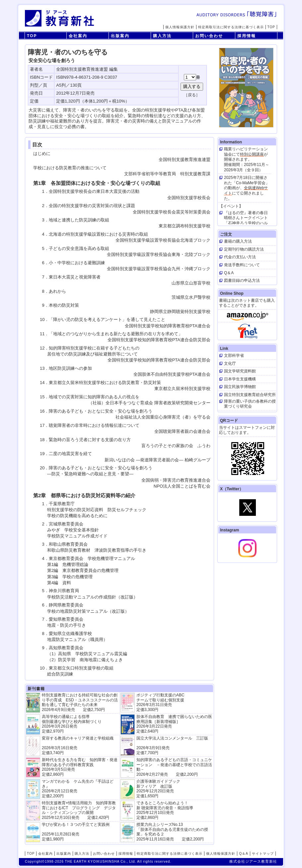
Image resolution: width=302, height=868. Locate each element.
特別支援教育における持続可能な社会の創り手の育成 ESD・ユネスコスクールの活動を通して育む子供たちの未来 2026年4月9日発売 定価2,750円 (80, 702)
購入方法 (162, 36)
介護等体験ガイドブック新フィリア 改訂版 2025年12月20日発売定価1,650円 (158, 789)
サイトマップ (263, 854)
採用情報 (247, 36)
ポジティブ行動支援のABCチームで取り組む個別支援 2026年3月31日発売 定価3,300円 (160, 702)
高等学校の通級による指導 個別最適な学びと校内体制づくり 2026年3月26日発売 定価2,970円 (72, 724)
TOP (271, 27)
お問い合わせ (209, 36)
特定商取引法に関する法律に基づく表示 (231, 27)
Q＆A (243, 854)
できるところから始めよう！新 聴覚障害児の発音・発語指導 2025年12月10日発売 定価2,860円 (165, 810)
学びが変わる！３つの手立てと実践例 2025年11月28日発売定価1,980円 (76, 832)
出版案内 (120, 36)
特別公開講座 (252, 154)
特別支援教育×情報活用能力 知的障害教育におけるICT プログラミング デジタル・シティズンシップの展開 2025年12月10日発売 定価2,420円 (79, 810)
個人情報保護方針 (180, 27)
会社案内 (78, 36)
